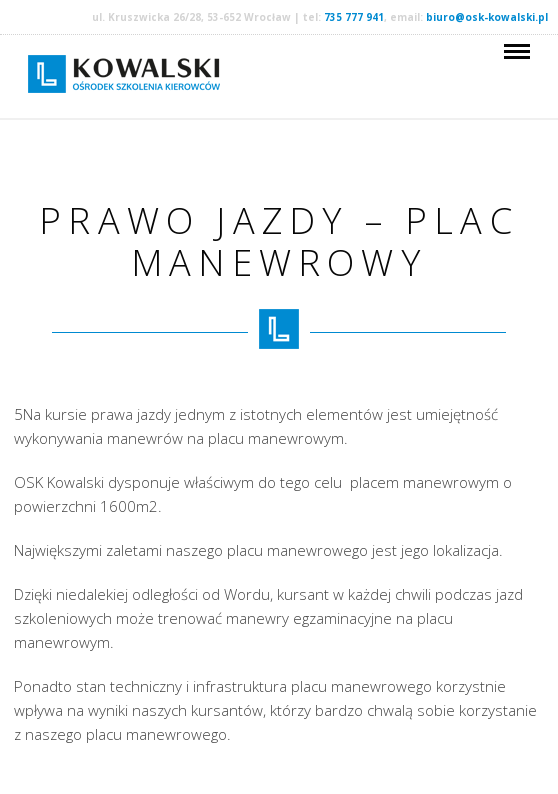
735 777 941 (354, 17)
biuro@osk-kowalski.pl (487, 17)
